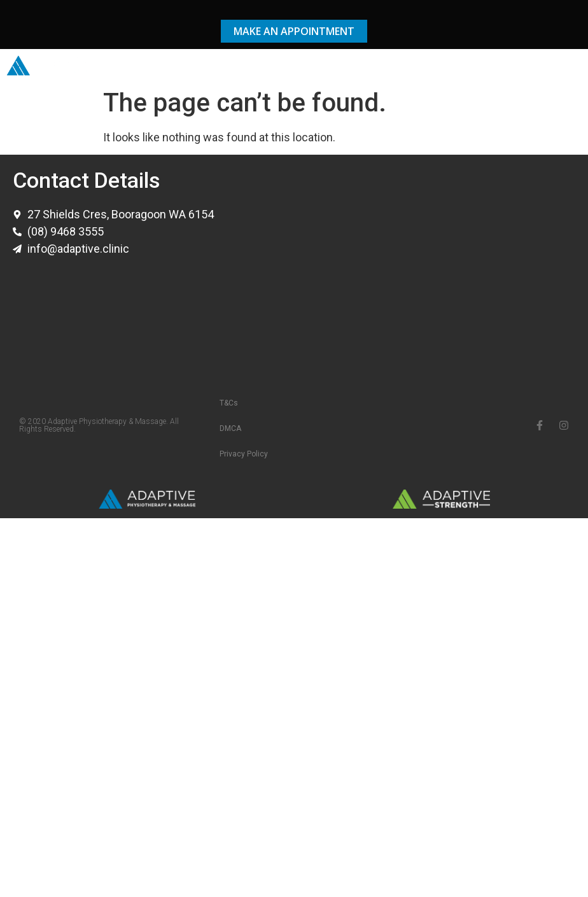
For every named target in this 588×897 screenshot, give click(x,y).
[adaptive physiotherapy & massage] (438, 263)
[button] (571, 66)
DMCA (230, 428)
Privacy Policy (244, 454)
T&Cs (229, 403)
